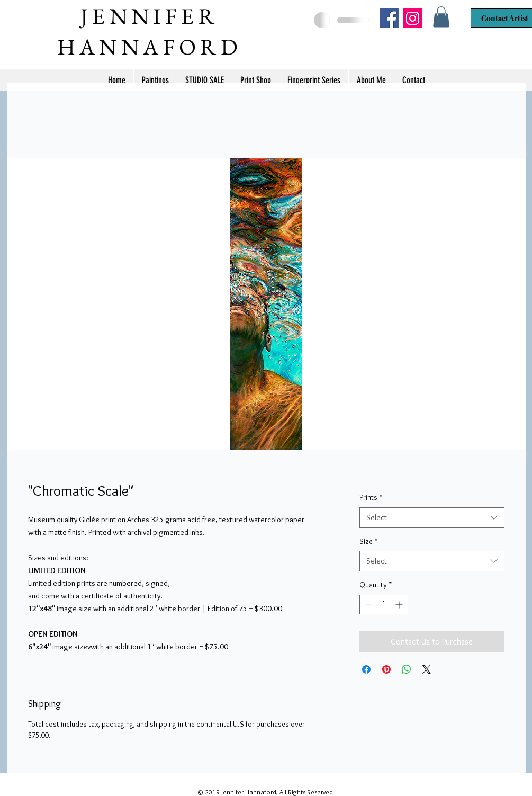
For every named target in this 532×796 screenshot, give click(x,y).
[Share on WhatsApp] (407, 669)
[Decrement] (368, 605)
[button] (441, 17)
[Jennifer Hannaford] (413, 18)
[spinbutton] (384, 605)
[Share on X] (427, 669)
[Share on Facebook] (366, 669)
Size (368, 541)
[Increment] (400, 605)
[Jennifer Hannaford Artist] (389, 18)
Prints (371, 497)
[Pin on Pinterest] (386, 669)
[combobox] (432, 518)
